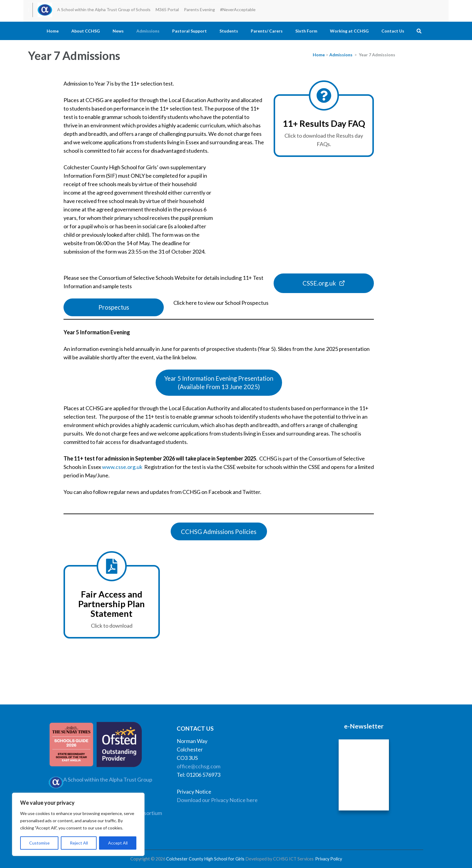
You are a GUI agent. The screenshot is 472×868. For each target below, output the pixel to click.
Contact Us (393, 31)
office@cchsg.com (199, 766)
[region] (78, 824)
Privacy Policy (329, 859)
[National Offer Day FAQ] (324, 126)
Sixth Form (306, 31)
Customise (39, 843)
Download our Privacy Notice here (217, 800)
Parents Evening (199, 9)
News (118, 31)
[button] (219, 383)
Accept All (118, 843)
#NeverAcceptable (238, 9)
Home (53, 31)
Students (229, 31)
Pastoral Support (189, 31)
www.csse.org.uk (122, 467)
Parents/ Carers (267, 31)
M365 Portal (167, 9)
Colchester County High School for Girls (205, 859)
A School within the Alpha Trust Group (108, 779)
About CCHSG (86, 31)
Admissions (148, 31)
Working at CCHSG (349, 31)
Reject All (79, 843)
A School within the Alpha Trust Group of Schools (104, 9)
